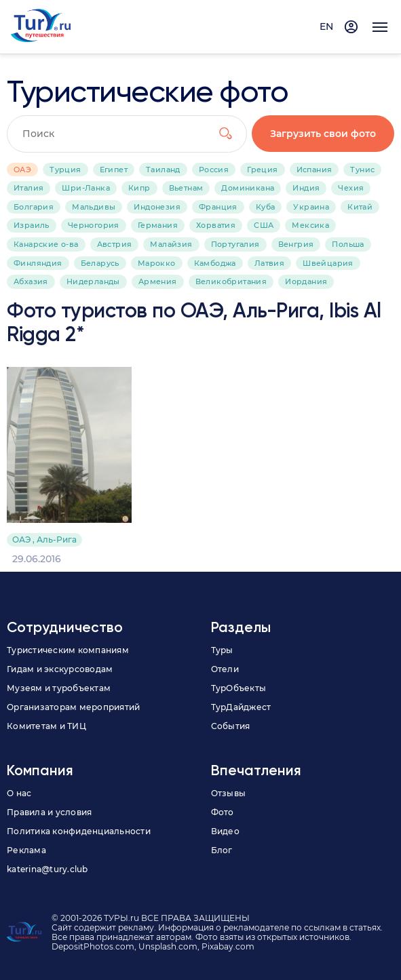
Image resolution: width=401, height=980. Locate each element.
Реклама (26, 850)
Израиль (32, 225)
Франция (218, 207)
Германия (158, 225)
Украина (311, 207)
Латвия (269, 263)
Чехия (351, 188)
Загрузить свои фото (324, 134)
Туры (222, 650)
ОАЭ (22, 170)
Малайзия (171, 244)
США (264, 225)
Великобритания (231, 281)
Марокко (157, 263)
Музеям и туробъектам (59, 688)
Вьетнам (186, 188)
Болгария (34, 207)
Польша (348, 244)
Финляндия (38, 263)
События (231, 726)
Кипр (139, 188)
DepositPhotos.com (93, 946)
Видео (225, 831)
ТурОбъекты (239, 688)
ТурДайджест (241, 707)
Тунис (362, 170)
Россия (214, 170)
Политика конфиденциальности (79, 831)
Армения (158, 281)
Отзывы (229, 793)
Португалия (235, 244)
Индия (306, 188)
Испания (314, 170)
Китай (360, 207)
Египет (114, 170)
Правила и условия (49, 812)
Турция (65, 170)
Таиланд (163, 170)
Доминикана (248, 188)
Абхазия (31, 281)
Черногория (94, 225)
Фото (223, 812)
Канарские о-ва (46, 244)
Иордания (306, 281)
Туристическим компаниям (68, 650)
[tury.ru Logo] (41, 27)
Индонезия (157, 207)
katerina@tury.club (47, 869)
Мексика (310, 225)
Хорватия (216, 225)
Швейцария (328, 263)
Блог (222, 850)
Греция (262, 170)
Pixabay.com (228, 946)
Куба (266, 207)
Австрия (115, 244)
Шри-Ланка (86, 188)
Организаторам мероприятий (73, 707)
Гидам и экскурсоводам (60, 669)
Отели (225, 669)
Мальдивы (94, 207)
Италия (28, 188)
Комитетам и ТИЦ (46, 726)
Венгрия (296, 244)
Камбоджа (215, 263)
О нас (19, 793)
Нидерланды (93, 281)
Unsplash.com (168, 946)
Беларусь (100, 263)
